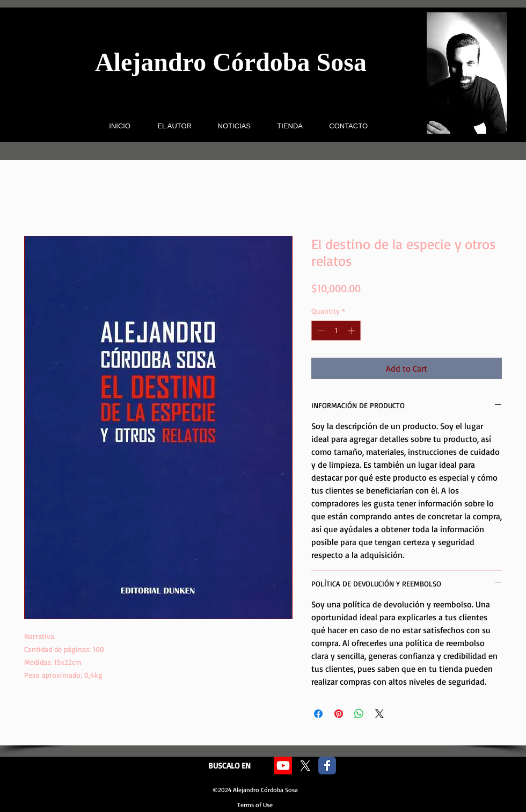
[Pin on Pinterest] (339, 714)
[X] (305, 766)
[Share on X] (379, 714)
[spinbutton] (336, 331)
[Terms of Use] (255, 805)
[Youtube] (283, 766)
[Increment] (352, 331)
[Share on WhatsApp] (359, 714)
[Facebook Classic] (327, 766)
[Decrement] (320, 331)
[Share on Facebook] (318, 714)
